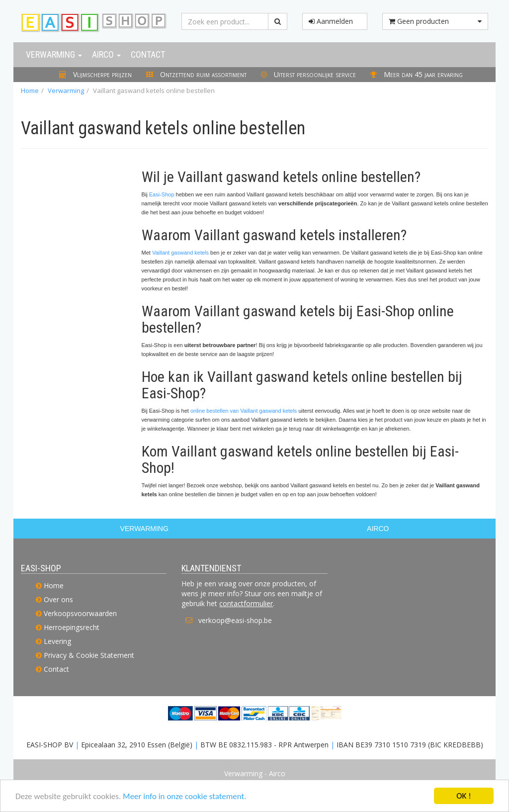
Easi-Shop (162, 194)
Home (30, 90)
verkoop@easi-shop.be (235, 620)
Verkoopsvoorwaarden (80, 613)
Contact (148, 54)
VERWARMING (144, 529)
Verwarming (54, 54)
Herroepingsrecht (72, 627)
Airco (106, 54)
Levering (57, 641)
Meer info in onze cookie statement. (184, 797)
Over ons (58, 599)
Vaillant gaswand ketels (180, 253)
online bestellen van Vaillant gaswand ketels (244, 411)
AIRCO (378, 529)
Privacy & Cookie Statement (89, 655)
